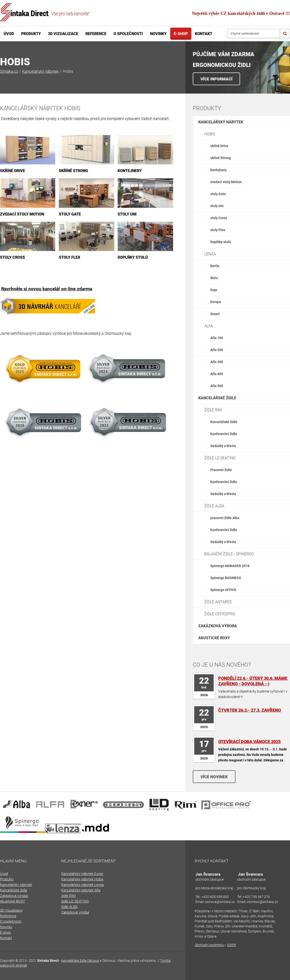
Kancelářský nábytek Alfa (81, 890)
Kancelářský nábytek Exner (82, 874)
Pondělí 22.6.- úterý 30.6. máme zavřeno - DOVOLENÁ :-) (253, 681)
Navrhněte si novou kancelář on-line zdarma (47, 289)
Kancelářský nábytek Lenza (82, 885)
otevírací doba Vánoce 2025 (249, 742)
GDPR (232, 945)
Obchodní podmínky (209, 945)
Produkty (31, 34)
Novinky (158, 34)
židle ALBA (69, 907)
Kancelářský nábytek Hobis (82, 879)
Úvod (9, 34)
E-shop (181, 34)
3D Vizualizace (63, 34)
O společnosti (128, 34)
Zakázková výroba (75, 912)
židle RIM (68, 896)
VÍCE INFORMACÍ (216, 79)
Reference (96, 34)
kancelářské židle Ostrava (80, 961)
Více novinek (214, 777)
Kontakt (204, 34)
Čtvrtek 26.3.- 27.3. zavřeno (250, 710)
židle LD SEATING (75, 901)
